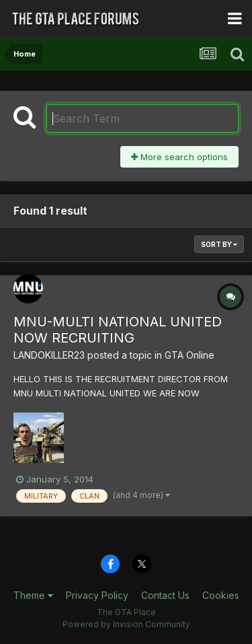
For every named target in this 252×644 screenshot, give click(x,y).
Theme (33, 595)
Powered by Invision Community (126, 624)
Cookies (221, 595)
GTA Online (190, 355)
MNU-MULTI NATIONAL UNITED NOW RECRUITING (118, 330)
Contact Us (165, 595)
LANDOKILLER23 (49, 355)
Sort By (219, 244)
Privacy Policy (97, 595)
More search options (179, 157)
